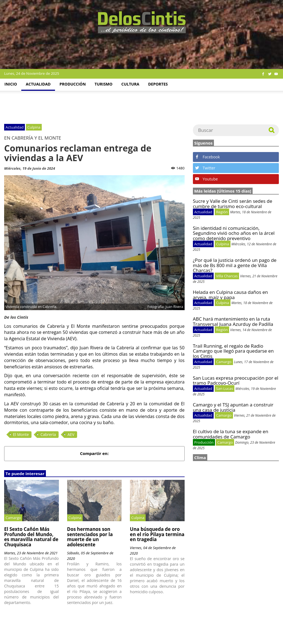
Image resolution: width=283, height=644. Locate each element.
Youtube (206, 179)
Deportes (158, 84)
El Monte (21, 434)
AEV (71, 434)
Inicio (11, 84)
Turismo (103, 84)
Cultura (130, 84)
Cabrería (48, 434)
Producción (73, 84)
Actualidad (38, 84)
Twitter (205, 168)
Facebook (208, 157)
